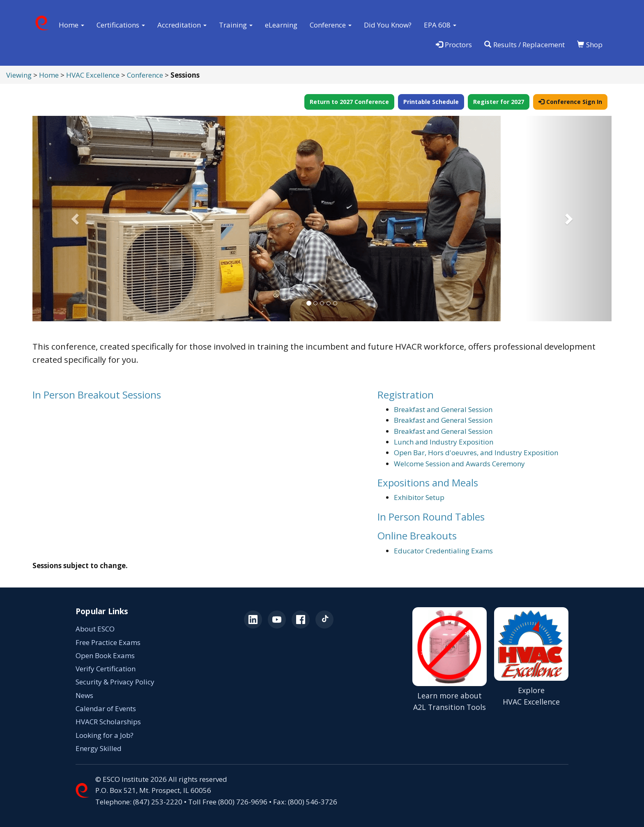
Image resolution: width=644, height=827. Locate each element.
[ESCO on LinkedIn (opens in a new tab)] (253, 620)
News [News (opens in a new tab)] (84, 695)
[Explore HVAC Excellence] (531, 660)
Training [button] (236, 25)
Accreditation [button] (182, 25)
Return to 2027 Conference (349, 102)
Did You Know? (388, 25)
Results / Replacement (524, 45)
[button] (76, 219)
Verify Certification (106, 669)
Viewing (19, 75)
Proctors (454, 45)
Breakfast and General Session (443, 409)
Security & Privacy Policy (115, 682)
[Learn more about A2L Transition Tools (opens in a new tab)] (450, 660)
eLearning (281, 25)
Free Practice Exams (108, 642)
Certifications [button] (121, 25)
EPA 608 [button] (440, 25)
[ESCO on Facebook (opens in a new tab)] (301, 620)
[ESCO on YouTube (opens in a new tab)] (277, 620)
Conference (145, 75)
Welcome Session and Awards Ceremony (459, 464)
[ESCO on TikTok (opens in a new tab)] (324, 620)
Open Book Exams (105, 655)
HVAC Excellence (93, 75)
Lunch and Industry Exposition (444, 442)
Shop (590, 45)
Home (49, 75)
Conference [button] (331, 25)
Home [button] (71, 25)
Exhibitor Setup (419, 497)
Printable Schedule (431, 102)
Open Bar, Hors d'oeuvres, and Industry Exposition (476, 453)
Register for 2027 (499, 102)
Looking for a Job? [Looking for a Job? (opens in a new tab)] (105, 735)
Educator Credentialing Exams (443, 551)
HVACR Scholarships (108, 722)
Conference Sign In (570, 102)
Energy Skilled (99, 748)
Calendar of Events (106, 708)
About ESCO (95, 629)
